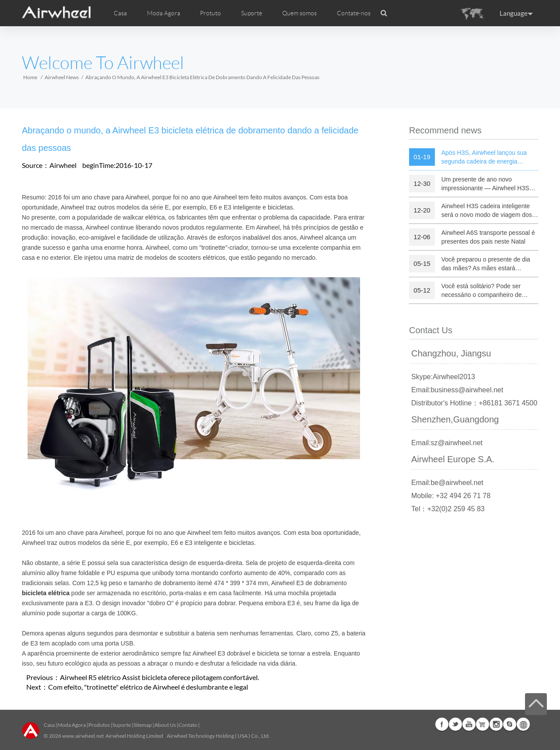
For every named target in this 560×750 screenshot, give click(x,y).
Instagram (496, 724)
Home (30, 77)
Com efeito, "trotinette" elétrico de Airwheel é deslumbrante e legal (148, 687)
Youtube (469, 724)
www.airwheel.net (83, 736)
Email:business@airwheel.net (457, 390)
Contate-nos (354, 13)
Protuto (210, 13)
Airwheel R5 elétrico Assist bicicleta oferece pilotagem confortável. (159, 677)
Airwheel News (62, 77)
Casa (120, 13)
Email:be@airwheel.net (447, 483)
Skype (510, 724)
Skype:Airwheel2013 (443, 377)
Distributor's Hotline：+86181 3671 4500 (474, 403)
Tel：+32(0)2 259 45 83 (448, 509)
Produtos (99, 725)
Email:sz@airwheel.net (447, 443)
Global (523, 724)
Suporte (252, 13)
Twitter (455, 724)
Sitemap (143, 725)
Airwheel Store (483, 724)
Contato (188, 725)
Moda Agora (72, 725)
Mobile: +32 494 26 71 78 (451, 496)
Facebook (442, 724)
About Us (165, 725)
